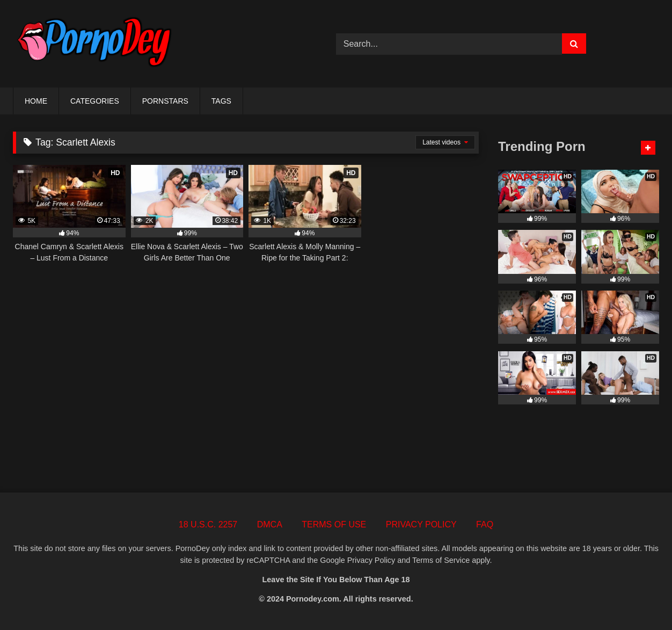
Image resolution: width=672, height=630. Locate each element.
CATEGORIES (95, 101)
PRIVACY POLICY (421, 524)
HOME (36, 101)
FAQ (485, 524)
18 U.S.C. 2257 (208, 524)
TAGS (221, 101)
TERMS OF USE (334, 524)
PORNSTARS (165, 101)
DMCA (270, 524)
